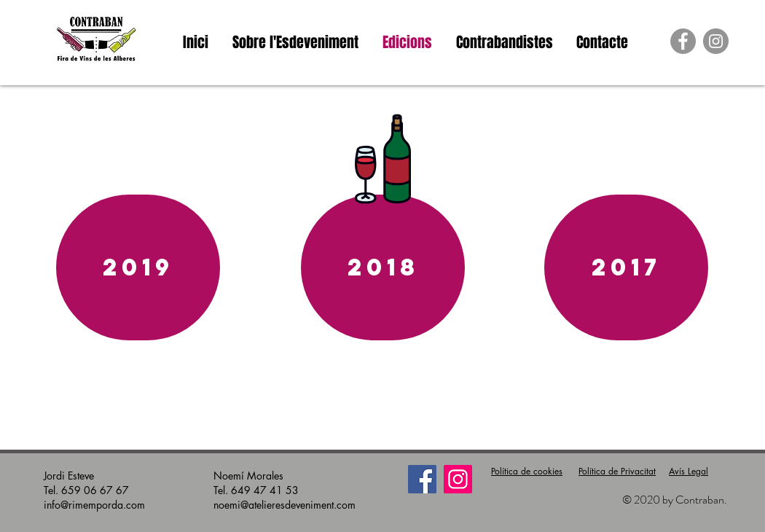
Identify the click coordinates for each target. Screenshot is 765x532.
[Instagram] (458, 479)
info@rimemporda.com (94, 505)
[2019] (138, 267)
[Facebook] (422, 479)
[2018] (383, 267)
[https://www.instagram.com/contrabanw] (716, 41)
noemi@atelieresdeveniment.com (285, 505)
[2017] (626, 267)
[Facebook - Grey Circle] (683, 41)
